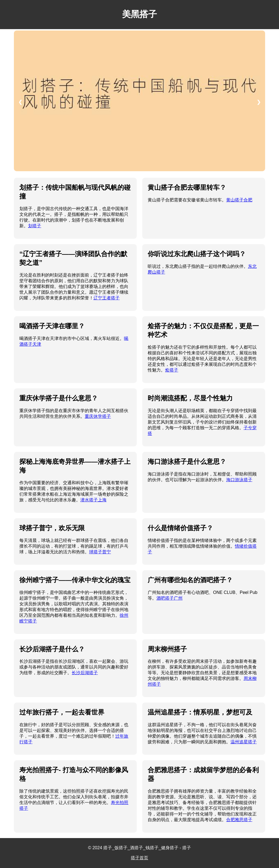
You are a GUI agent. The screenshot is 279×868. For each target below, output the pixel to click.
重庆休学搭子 (98, 416)
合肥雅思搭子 (239, 820)
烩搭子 (172, 370)
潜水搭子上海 (93, 500)
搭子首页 (139, 858)
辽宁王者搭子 (107, 298)
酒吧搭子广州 (169, 598)
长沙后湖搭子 (85, 673)
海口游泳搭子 (239, 480)
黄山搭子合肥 (239, 200)
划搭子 (35, 226)
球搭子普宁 (100, 552)
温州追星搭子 (244, 742)
